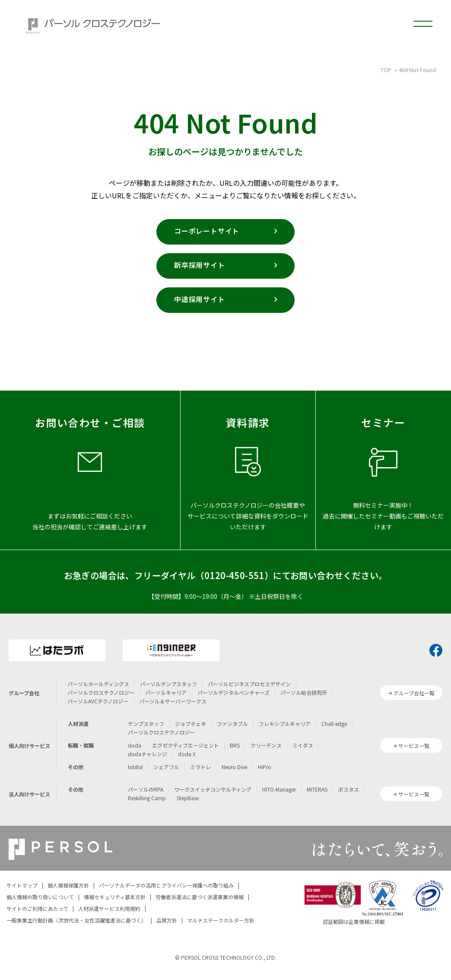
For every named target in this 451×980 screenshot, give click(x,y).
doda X (187, 754)
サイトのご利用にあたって (37, 908)
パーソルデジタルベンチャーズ (233, 692)
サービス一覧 (414, 746)
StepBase (188, 798)
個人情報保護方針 (68, 885)
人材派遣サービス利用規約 (109, 908)
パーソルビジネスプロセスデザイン (249, 684)
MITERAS (317, 789)
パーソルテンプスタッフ (168, 684)
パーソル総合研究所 (304, 692)
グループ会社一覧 (414, 693)
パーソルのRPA (146, 789)
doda (135, 745)
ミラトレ (200, 767)
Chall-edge (334, 724)
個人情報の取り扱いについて (40, 897)
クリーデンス (266, 745)
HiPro (265, 767)
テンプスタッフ (146, 724)
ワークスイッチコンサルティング (213, 789)
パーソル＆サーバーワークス (173, 701)
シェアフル (166, 767)
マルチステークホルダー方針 (221, 920)
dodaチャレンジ (148, 754)
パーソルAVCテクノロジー (98, 701)
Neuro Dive (234, 767)
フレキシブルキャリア (285, 724)
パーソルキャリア (166, 692)
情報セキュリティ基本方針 (115, 897)
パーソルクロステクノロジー (101, 692)
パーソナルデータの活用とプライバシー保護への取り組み (166, 885)
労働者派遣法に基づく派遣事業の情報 (200, 897)
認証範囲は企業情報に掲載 (354, 921)
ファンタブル (232, 724)
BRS (235, 745)
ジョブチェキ (191, 724)
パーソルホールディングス (98, 684)
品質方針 (167, 920)
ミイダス (303, 745)
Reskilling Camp (147, 798)
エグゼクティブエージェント (186, 745)
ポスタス (349, 789)
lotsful (135, 767)
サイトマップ (22, 885)
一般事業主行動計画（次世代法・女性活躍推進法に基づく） (76, 920)
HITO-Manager (279, 789)
